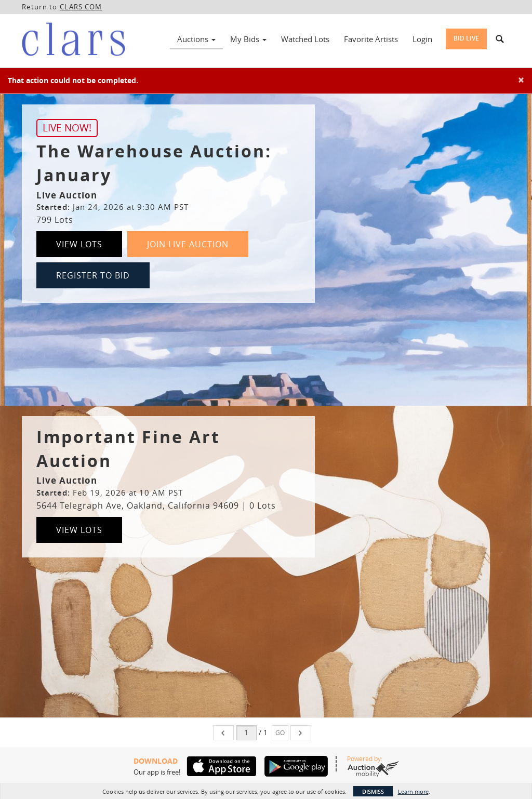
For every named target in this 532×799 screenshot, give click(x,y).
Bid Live (466, 38)
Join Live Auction (188, 244)
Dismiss (373, 791)
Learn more (413, 791)
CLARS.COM (81, 7)
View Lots (79, 244)
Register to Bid (93, 275)
